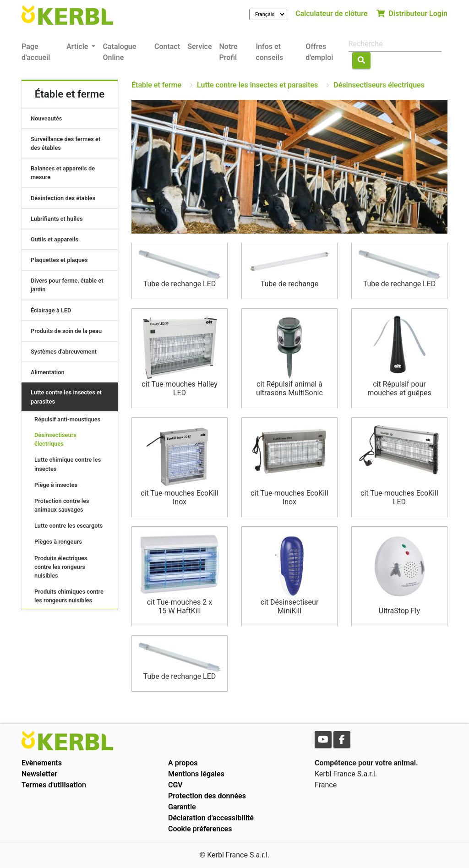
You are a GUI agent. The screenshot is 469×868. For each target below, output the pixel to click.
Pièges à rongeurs (58, 542)
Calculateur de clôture (332, 14)
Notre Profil (229, 52)
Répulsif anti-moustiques (67, 419)
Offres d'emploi (319, 52)
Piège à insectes (56, 485)
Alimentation (48, 372)
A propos (183, 763)
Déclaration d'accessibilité (211, 818)
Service (199, 46)
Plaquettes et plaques (59, 260)
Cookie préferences (200, 829)
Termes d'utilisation (54, 785)
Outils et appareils (55, 239)
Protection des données (207, 796)
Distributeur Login (412, 14)
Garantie (182, 807)
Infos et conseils (269, 52)
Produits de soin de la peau (66, 331)
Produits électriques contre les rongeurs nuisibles (61, 567)
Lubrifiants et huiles (57, 219)
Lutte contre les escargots (68, 526)
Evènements (42, 763)
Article (78, 46)
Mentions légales (196, 774)
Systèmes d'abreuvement (64, 352)
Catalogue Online (119, 52)
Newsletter (39, 774)
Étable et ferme (156, 85)
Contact (167, 46)
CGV (175, 785)
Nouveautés (46, 118)
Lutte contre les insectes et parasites (257, 85)
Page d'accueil (36, 52)
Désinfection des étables (63, 198)
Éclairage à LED (51, 310)
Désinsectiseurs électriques (379, 85)
